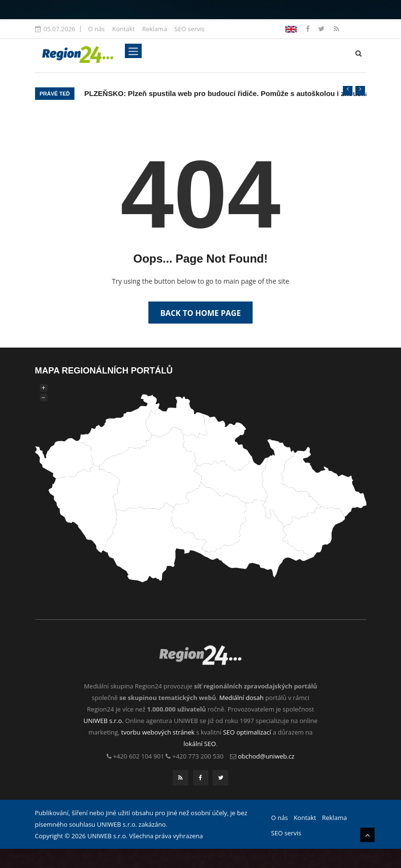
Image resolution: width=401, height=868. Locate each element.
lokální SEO (200, 744)
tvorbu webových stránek (158, 732)
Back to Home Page (201, 313)
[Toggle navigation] (133, 51)
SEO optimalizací (247, 732)
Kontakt (123, 29)
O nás (96, 29)
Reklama (155, 29)
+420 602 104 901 (139, 756)
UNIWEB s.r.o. (103, 721)
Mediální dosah (241, 698)
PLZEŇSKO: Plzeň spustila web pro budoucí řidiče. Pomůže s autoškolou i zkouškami (231, 93)
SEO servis (189, 29)
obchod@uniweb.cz (267, 756)
